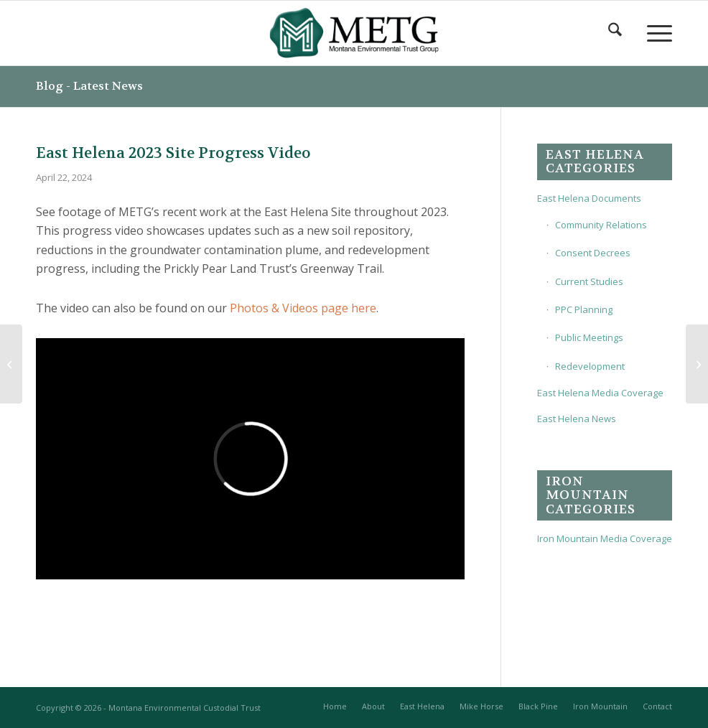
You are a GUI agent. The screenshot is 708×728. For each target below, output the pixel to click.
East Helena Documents (589, 198)
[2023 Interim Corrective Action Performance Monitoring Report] (697, 364)
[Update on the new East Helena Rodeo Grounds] (11, 364)
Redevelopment (590, 366)
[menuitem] (613, 33)
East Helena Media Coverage (600, 393)
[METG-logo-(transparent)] (354, 33)
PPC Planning (584, 309)
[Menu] (652, 33)
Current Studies (589, 281)
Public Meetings (589, 337)
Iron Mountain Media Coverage (605, 538)
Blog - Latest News (89, 86)
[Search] (613, 33)
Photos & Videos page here (303, 308)
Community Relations (601, 225)
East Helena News (577, 419)
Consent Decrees (593, 253)
